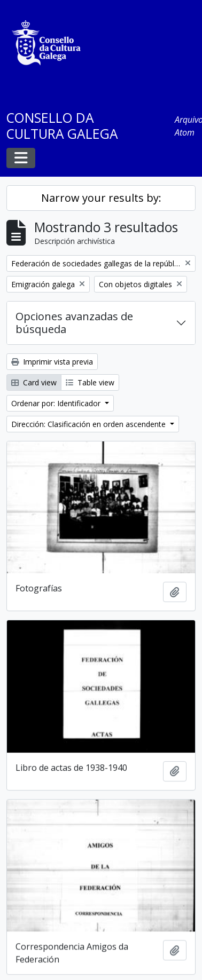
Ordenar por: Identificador (57, 403)
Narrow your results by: (101, 198)
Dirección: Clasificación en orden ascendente (90, 424)
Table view (90, 382)
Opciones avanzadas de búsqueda (74, 323)
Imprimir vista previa (52, 362)
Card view (34, 382)
